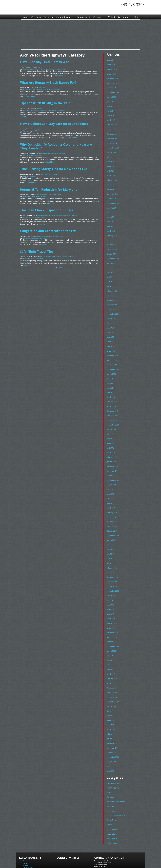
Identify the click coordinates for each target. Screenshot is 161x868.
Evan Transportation (46, 152)
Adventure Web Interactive (109, 866)
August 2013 (111, 742)
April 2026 (110, 60)
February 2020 (112, 392)
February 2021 (112, 338)
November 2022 (113, 244)
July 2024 (110, 154)
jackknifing (38, 154)
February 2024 (112, 177)
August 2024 (111, 150)
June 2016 (110, 590)
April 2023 (110, 222)
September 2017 (113, 522)
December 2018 (112, 455)
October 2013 (112, 734)
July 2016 (110, 585)
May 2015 (110, 648)
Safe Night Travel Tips (37, 249)
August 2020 (111, 365)
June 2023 (110, 213)
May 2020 (110, 379)
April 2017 (110, 545)
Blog (136, 17)
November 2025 (113, 82)
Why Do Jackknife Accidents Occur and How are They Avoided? (56, 145)
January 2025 (111, 127)
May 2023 (110, 217)
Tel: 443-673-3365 (100, 847)
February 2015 (112, 662)
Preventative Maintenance (63, 213)
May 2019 (110, 433)
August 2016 (111, 581)
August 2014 (111, 689)
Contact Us (99, 17)
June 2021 (110, 320)
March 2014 (111, 711)
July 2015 (110, 639)
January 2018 (111, 504)
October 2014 (112, 680)
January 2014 (111, 720)
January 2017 (111, 558)
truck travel (43, 236)
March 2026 (111, 64)
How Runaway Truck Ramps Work (45, 62)
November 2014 (113, 675)
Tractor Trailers (112, 799)
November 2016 (113, 567)
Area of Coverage (65, 17)
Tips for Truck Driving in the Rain (45, 102)
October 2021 (112, 302)
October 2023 (112, 195)
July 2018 (110, 478)
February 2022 (112, 284)
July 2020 (110, 370)
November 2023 (113, 190)
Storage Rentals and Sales (116, 795)
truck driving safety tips (61, 110)
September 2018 (113, 469)
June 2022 (110, 267)
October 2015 (112, 626)
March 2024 (111, 172)
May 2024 (110, 163)
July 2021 (110, 316)
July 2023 (110, 208)
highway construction (29, 236)
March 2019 (111, 442)
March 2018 (111, 495)
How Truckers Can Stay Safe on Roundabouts (54, 123)
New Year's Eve (27, 175)
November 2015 (113, 621)
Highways (41, 67)
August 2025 (111, 96)
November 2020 (113, 352)
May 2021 (110, 325)
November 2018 (113, 460)
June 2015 (110, 644)
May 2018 (110, 487)
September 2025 (113, 91)
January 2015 (111, 666)
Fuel (108, 773)
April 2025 (110, 114)
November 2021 (113, 298)
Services (48, 17)
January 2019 (111, 451)
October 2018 (112, 464)
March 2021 (111, 334)
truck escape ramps (60, 69)
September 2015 (113, 630)
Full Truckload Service (112, 860)
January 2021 (111, 343)
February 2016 (112, 608)
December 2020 (112, 347)
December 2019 (112, 401)
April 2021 (110, 329)
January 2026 (111, 73)
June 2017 (110, 536)
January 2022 (111, 289)
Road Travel (62, 152)
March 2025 (111, 118)
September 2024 (113, 145)
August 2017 (111, 527)
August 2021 (111, 311)
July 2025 (110, 100)
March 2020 (111, 388)
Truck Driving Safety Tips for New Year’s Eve (54, 167)
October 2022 (112, 249)
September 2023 (113, 199)
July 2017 (110, 531)
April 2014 (110, 707)
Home (25, 17)
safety (34, 175)
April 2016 (110, 599)
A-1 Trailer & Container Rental (95, 860)
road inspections (28, 215)
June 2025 (110, 105)
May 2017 (110, 540)
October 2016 (112, 572)
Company (36, 17)
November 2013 (113, 729)
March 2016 (111, 603)
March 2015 (111, 657)
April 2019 (110, 437)
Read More (59, 75)
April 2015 (110, 653)
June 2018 (110, 482)
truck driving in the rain (47, 110)
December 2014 (112, 671)
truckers (43, 130)
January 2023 (111, 235)
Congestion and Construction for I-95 (48, 228)
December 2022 (112, 240)
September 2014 (113, 684)
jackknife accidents (29, 154)
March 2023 (111, 226)
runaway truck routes (42, 89)
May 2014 (110, 702)
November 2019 (113, 406)
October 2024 (112, 141)
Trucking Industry (113, 808)
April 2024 (110, 168)
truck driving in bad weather (31, 110)
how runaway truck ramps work (32, 69)
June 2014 (110, 698)
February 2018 (112, 500)
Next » (61, 265)
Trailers (109, 804)
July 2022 (110, 262)
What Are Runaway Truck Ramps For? (48, 82)
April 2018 (110, 491)
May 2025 (110, 109)
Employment (83, 17)
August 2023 (111, 204)
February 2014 (112, 715)
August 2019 (111, 419)
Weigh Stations (112, 822)
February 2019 (112, 446)
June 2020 (110, 374)
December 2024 (112, 132)
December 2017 (112, 509)
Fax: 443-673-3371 (100, 849)
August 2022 (111, 258)
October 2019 (112, 410)
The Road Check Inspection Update (47, 208)
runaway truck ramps (48, 69)
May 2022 (110, 271)
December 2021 (112, 294)
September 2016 (113, 576)
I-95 (37, 236)
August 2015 (111, 635)
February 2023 (112, 231)
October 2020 (112, 356)
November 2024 (113, 136)
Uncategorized (112, 817)
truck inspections (39, 215)
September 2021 (113, 307)
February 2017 (112, 554)
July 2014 (110, 693)
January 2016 (111, 612)
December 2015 (112, 617)
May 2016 (110, 594)
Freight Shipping (56, 254)
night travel (33, 256)
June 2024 (110, 159)
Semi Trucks (111, 790)
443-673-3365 (133, 5)
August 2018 (111, 473)
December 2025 (112, 78)
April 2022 (110, 275)
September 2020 (113, 361)
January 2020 (111, 397)
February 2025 (112, 123)
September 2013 (113, 738)
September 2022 (113, 253)
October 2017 (112, 518)
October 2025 (112, 87)
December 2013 (112, 725)
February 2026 (112, 69)
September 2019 (113, 415)
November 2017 (113, 514)
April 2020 (110, 383)
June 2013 (110, 751)
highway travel (27, 130)
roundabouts (36, 130)
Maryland (35, 195)
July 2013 (110, 747)
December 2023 (112, 186)
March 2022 (111, 280)
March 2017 (111, 549)
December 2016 (112, 563)
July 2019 (110, 424)
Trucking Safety (112, 813)
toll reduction (42, 195)
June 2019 (110, 428)
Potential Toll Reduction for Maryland (49, 188)
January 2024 (111, 181)
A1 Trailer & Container (119, 17)
